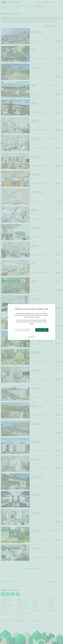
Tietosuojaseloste (31, 337)
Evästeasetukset (39, 322)
